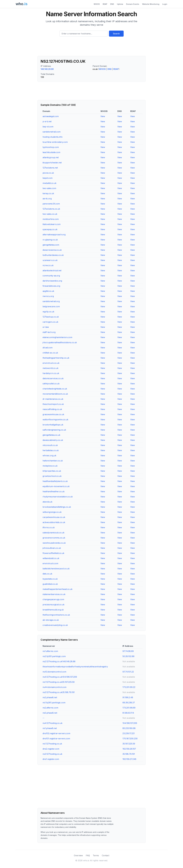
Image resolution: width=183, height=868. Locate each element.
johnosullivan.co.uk (52, 548)
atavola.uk (47, 502)
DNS (112, 4)
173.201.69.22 (129, 687)
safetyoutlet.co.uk (51, 384)
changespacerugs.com (53, 599)
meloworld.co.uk (50, 368)
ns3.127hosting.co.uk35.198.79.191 (59, 692)
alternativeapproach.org (54, 235)
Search (116, 34)
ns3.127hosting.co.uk (52, 754)
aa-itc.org (47, 199)
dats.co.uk (47, 574)
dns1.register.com (51, 759)
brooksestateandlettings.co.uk (57, 507)
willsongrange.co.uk (52, 512)
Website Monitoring (151, 4)
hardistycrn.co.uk (51, 373)
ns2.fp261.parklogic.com (54, 656)
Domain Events (133, 4)
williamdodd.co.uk (51, 558)
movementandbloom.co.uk (55, 394)
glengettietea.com (51, 245)
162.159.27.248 (129, 759)
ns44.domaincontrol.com (54, 687)
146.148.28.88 (47, 69)
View (103, 116)
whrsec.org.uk (49, 455)
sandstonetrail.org (51, 301)
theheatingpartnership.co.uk (56, 358)
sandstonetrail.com (52, 132)
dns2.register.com (51, 749)
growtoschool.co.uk (52, 476)
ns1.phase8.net (50, 728)
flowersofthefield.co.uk (53, 553)
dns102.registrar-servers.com (56, 733)
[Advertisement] (92, 47)
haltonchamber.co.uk (53, 461)
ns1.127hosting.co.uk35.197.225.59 (59, 682)
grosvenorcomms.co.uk (54, 538)
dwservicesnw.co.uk (52, 250)
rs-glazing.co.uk (50, 240)
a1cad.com (48, 348)
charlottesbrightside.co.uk (55, 389)
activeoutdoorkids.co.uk (54, 522)
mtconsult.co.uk (50, 445)
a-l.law (46, 327)
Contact (106, 855)
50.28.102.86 (128, 656)
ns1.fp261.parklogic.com (54, 703)
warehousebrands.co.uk (54, 543)
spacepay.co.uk (50, 229)
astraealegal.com (51, 116)
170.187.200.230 (130, 739)
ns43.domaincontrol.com (54, 672)
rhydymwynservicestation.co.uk (58, 497)
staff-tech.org (49, 332)
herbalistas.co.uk (51, 450)
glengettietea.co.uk (51, 435)
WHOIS (97, 4)
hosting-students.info (53, 137)
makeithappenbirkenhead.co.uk (57, 589)
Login (165, 4)
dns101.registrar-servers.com (56, 739)
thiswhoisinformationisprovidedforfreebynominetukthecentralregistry (75, 667)
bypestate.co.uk (50, 579)
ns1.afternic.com (50, 651)
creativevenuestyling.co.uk (55, 625)
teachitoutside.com (51, 152)
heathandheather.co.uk (54, 491)
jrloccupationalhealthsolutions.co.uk (60, 342)
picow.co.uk (48, 173)
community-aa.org (51, 276)
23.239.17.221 (129, 733)
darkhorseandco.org (52, 281)
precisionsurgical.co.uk (53, 605)
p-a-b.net (47, 121)
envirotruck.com (50, 563)
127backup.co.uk (51, 317)
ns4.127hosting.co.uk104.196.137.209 (60, 677)
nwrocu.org (48, 296)
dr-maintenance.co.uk (53, 399)
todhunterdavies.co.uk (53, 255)
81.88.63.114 (128, 713)
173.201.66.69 (129, 708)
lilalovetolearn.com (52, 224)
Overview (78, 855)
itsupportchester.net (52, 163)
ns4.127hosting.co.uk (52, 723)
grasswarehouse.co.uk (53, 414)
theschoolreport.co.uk (53, 404)
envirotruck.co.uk (51, 363)
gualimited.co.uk (50, 584)
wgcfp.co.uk (48, 312)
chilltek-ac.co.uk (50, 353)
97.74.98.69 (128, 651)
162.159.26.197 (129, 749)
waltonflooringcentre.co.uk (55, 420)
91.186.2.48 (128, 697)
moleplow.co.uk (50, 466)
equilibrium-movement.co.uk (56, 486)
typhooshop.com (51, 147)
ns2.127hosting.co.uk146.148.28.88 (59, 661)
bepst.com (48, 178)
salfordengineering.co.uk (54, 430)
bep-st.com (48, 127)
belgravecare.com (51, 306)
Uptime (120, 4)
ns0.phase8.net (50, 713)
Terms (96, 855)
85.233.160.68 (129, 728)
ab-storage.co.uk (51, 620)
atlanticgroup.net (51, 157)
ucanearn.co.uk (50, 260)
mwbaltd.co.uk (49, 183)
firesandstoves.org (51, 286)
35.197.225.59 (129, 744)
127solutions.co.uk (51, 209)
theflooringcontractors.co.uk (56, 615)
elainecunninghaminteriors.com (57, 337)
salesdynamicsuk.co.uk (53, 533)
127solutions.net (50, 168)
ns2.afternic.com (50, 708)
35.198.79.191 (129, 754)
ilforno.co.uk (49, 527)
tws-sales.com (49, 188)
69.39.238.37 (129, 703)
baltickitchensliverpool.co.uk (56, 569)
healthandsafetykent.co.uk (55, 481)
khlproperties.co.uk (52, 471)
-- (43, 718)
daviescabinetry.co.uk (53, 440)
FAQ (88, 855)
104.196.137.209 (130, 723)
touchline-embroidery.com (55, 142)
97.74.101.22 (128, 672)
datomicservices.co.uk (53, 378)
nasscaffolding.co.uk (52, 409)
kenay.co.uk (48, 193)
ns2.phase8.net (50, 697)
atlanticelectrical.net (52, 270)
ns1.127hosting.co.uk (52, 744)
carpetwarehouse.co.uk (54, 517)
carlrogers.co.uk (50, 322)
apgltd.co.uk (48, 291)
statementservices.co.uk (54, 594)
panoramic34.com (51, 204)
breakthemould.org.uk (53, 610)
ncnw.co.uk (48, 265)
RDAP (105, 4)
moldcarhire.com (51, 219)
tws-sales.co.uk (50, 214)
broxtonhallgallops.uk (53, 425)
